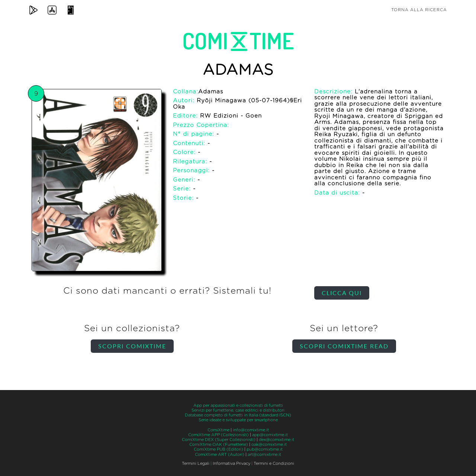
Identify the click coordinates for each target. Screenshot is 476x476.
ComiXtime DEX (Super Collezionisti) (219, 440)
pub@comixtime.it (265, 449)
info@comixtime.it (251, 430)
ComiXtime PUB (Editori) (218, 449)
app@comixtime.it (270, 435)
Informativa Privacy (231, 464)
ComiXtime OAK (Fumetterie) (219, 445)
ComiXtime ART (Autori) (220, 455)
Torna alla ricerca (419, 10)
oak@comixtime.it (269, 445)
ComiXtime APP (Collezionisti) (218, 435)
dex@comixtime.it (276, 440)
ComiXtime (218, 430)
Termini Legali (196, 464)
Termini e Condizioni (274, 464)
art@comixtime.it (264, 455)
